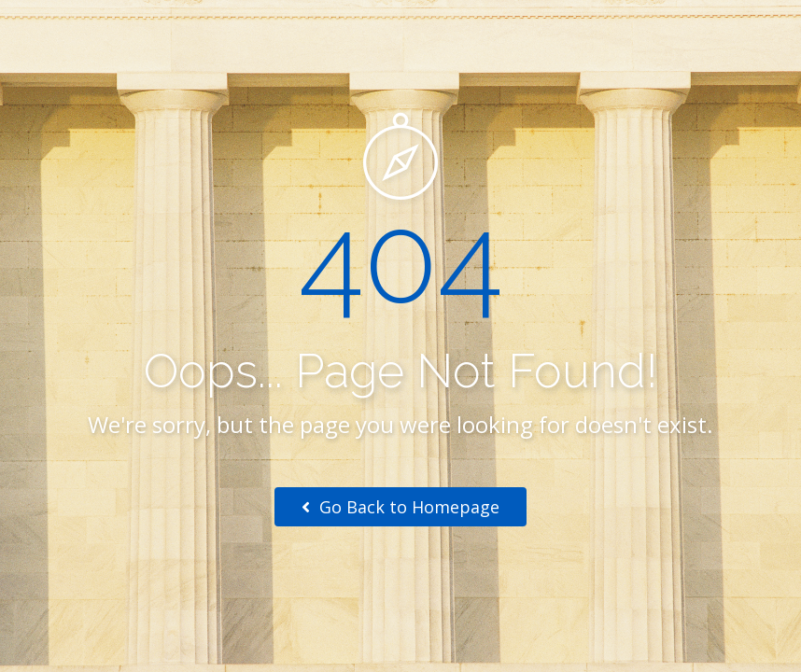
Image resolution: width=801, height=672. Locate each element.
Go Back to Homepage (400, 507)
